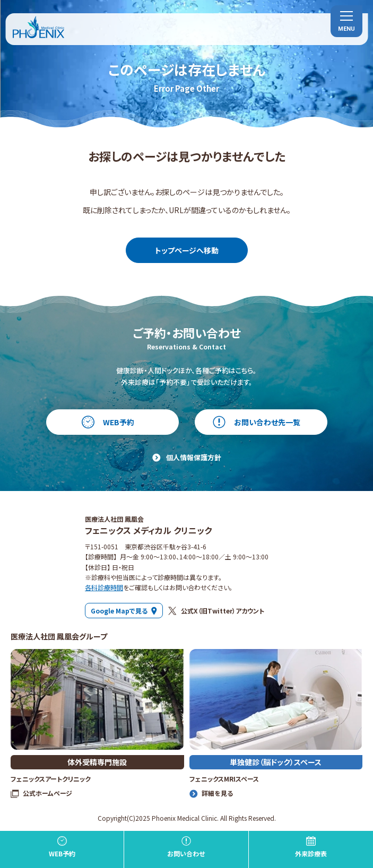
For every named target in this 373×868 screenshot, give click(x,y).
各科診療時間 (104, 587)
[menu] (346, 21)
